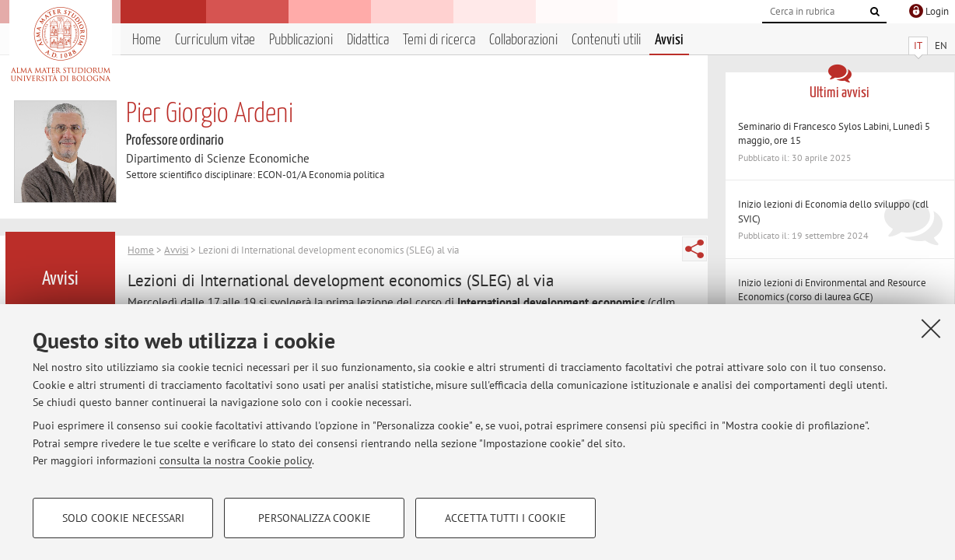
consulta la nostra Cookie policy (236, 460)
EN (941, 45)
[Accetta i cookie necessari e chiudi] (931, 328)
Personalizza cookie (315, 518)
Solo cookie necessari (123, 518)
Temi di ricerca (439, 40)
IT (918, 45)
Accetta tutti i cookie (505, 518)
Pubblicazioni (301, 40)
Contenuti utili (606, 40)
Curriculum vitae (215, 40)
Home (147, 40)
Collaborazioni (523, 40)
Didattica (368, 40)
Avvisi (669, 40)
